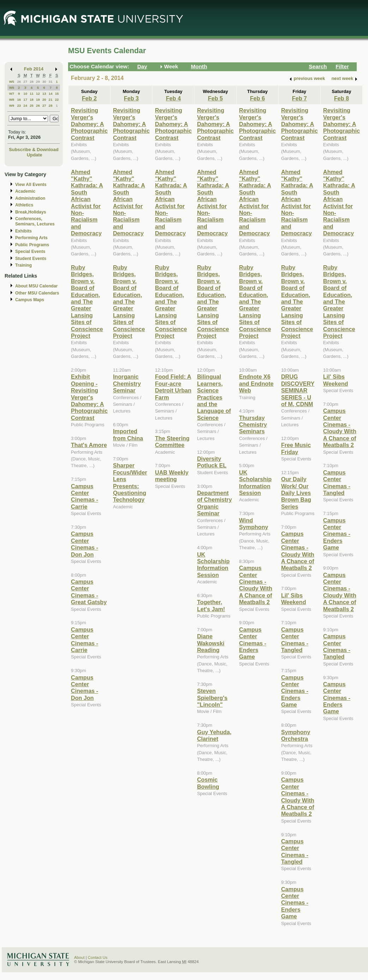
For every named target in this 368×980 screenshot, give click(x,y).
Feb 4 (173, 98)
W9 (12, 106)
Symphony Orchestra (296, 735)
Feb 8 (342, 98)
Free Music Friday (296, 448)
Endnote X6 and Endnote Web (257, 383)
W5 (12, 82)
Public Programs (32, 245)
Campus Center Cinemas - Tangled (295, 640)
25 (32, 106)
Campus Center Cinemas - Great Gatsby (89, 592)
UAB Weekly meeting (172, 476)
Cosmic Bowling (208, 783)
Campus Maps (30, 300)
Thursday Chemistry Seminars (253, 425)
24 (25, 106)
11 (32, 94)
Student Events (31, 259)
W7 (12, 94)
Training (23, 265)
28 (32, 82)
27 (25, 82)
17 (25, 100)
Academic (25, 191)
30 (44, 82)
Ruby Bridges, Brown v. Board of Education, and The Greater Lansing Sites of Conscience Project (87, 302)
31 (51, 82)
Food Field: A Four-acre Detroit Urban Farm (173, 387)
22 (57, 100)
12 (38, 94)
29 (38, 82)
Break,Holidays (31, 212)
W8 (12, 100)
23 (19, 106)
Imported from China (128, 435)
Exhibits (23, 231)
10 (25, 94)
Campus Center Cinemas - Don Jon (85, 544)
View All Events (31, 185)
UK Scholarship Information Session (213, 565)
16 (19, 100)
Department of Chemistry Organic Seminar (214, 503)
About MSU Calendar (36, 286)
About (79, 957)
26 (19, 82)
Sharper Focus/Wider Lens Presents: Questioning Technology (130, 482)
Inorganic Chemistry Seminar (127, 383)
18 (32, 100)
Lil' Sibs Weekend (294, 599)
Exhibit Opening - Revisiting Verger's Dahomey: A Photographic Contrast (89, 397)
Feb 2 (89, 98)
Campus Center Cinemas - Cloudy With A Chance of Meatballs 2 (256, 585)
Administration (30, 198)
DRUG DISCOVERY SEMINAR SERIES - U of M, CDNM (298, 390)
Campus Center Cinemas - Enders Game (253, 643)
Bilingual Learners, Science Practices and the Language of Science (214, 397)
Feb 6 (257, 98)
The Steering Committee (172, 442)
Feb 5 (215, 98)
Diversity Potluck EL (212, 462)
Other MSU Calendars (37, 293)
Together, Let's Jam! (211, 605)
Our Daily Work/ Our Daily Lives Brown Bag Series (296, 493)
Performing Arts (31, 238)
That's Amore (89, 445)
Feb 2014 (34, 69)
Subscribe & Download (34, 150)
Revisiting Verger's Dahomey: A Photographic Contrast (89, 124)
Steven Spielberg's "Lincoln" (212, 698)
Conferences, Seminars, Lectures (35, 221)
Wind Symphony (254, 524)
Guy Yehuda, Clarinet (214, 735)
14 (51, 94)
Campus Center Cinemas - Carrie (85, 496)
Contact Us (98, 957)
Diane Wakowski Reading (211, 643)
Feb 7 (300, 98)
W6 (12, 88)
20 (44, 100)
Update (35, 155)
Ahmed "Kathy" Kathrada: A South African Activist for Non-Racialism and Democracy (87, 203)
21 (51, 100)
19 (38, 100)
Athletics (24, 205)
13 (44, 94)
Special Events (30, 252)
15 (57, 94)
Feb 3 (131, 98)
